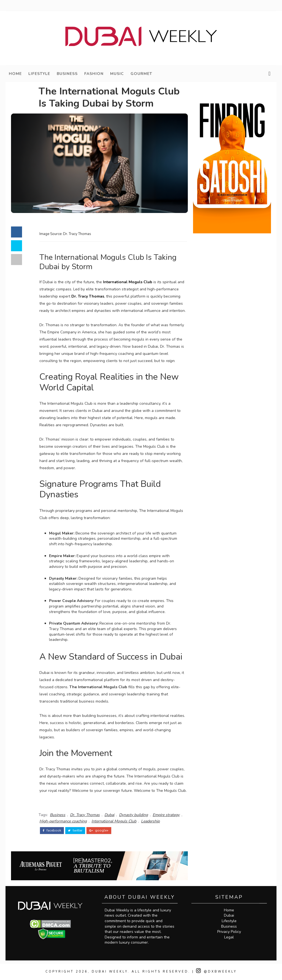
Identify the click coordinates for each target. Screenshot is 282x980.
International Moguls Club (128, 282)
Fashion (94, 74)
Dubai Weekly (110, 972)
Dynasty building (133, 815)
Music (117, 74)
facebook (52, 830)
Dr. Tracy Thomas (88, 296)
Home (15, 74)
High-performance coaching (63, 821)
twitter (75, 830)
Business (67, 74)
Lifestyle (39, 74)
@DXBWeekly (216, 972)
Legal (229, 937)
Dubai (109, 815)
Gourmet (141, 74)
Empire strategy (166, 815)
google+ (99, 830)
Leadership (150, 821)
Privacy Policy (229, 932)
